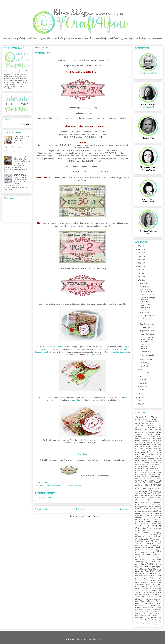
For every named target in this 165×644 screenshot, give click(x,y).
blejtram (138, 430)
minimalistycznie (140, 526)
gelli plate (157, 470)
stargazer (150, 592)
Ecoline (143, 462)
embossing (150, 464)
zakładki (156, 620)
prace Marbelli (142, 564)
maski (146, 519)
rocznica (156, 582)
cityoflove (146, 440)
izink (143, 488)
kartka (138, 495)
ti (154, 597)
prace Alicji (156, 552)
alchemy (138, 422)
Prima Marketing (151, 571)
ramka (150, 578)
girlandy (145, 472)
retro (148, 582)
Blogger (100, 639)
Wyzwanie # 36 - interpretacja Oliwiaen (145, 347)
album (154, 419)
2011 (140, 397)
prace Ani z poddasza (151, 554)
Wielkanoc (154, 612)
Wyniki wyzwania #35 (147, 355)
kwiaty (145, 509)
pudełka (159, 575)
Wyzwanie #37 (144, 312)
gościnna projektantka (148, 474)
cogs (140, 442)
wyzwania (79, 485)
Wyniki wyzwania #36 (147, 316)
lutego (142, 386)
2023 (140, 246)
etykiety (159, 464)
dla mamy (149, 448)
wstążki (145, 613)
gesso (137, 472)
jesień (149, 488)
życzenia (152, 624)
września (143, 363)
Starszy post (125, 509)
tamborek (147, 597)
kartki (63, 485)
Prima (137, 571)
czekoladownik (148, 442)
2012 (140, 394)
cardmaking (155, 436)
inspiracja (139, 485)
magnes (150, 515)
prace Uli (146, 569)
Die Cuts (148, 447)
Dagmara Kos (141, 444)
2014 (140, 277)
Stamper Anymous (151, 590)
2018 (140, 263)
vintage (159, 608)
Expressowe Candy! (20, 157)
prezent (157, 569)
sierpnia (143, 366)
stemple (159, 592)
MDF (153, 519)
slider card (148, 588)
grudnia (143, 283)
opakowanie (150, 543)
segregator (151, 584)
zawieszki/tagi (152, 622)
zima (146, 624)
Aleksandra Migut (150, 422)
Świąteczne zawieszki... (147, 331)
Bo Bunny (138, 432)
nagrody (158, 533)
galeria (149, 470)
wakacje (140, 610)
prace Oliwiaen (145, 567)
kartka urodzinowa (155, 498)
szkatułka (142, 594)
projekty (153, 573)
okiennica (156, 539)
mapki (146, 517)
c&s (147, 436)
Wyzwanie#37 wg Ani (147, 294)
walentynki (147, 610)
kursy (137, 509)
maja (142, 376)
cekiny (137, 438)
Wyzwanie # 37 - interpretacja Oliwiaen (145, 307)
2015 (140, 273)
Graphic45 (154, 476)
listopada (143, 286)
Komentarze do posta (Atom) (87, 516)
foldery (157, 468)
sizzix (140, 588)
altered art (140, 424)
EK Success (141, 464)
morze (146, 533)
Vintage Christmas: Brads (119, 352)
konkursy (158, 502)
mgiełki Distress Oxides (148, 521)
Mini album (152, 523)
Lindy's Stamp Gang (144, 511)
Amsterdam (139, 426)
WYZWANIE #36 (145, 352)
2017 (140, 266)
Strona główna (83, 509)
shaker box (158, 586)
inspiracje (156, 485)
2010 (140, 401)
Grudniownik (139, 478)
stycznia (143, 390)
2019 (140, 260)
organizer (152, 545)
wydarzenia (154, 613)
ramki (157, 578)
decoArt (154, 444)
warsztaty (156, 610)
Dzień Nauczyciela (149, 460)
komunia (148, 502)
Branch (120, 400)
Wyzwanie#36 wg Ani (147, 334)
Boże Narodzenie (53, 485)
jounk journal (157, 488)
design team (139, 447)
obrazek (159, 537)
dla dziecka (139, 448)
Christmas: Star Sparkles (61, 347)
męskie (159, 519)
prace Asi (144, 557)
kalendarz (156, 491)
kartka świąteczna (141, 498)
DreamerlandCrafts (142, 452)
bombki (152, 432)
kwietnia (143, 380)
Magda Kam (145, 513)
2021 (140, 253)
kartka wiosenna (155, 500)
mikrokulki (139, 523)
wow (137, 613)
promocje (138, 575)
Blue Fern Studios (151, 430)
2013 (140, 280)
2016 (140, 270)
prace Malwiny (153, 562)
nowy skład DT (149, 537)
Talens (137, 597)
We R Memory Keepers (142, 612)
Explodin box (154, 466)
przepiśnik (149, 576)
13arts (137, 417)
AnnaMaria (151, 426)
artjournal (148, 428)
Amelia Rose (154, 424)
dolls (157, 448)
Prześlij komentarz (45, 498)
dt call (149, 454)
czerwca (143, 373)
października (144, 359)
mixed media (141, 530)
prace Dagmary (156, 557)
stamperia (139, 592)
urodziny (153, 606)
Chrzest (153, 438)
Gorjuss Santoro (156, 472)
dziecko (147, 456)
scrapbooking (140, 584)
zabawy (147, 620)
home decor (143, 482)
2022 (140, 249)
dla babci (156, 447)
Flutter (151, 468)
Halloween (149, 478)
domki (137, 450)
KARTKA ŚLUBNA (20, 175)
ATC (157, 428)
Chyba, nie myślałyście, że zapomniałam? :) (147, 290)
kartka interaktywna (153, 495)
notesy (155, 535)
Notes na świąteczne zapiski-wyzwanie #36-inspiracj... (146, 339)
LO (160, 511)
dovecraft (152, 450)
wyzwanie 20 (139, 620)
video (152, 608)
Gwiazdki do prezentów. (147, 324)
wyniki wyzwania (141, 616)
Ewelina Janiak (142, 466)
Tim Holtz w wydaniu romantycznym (147, 320)
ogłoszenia (143, 539)
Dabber (157, 442)
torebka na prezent (152, 599)
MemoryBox (114, 349)
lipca (142, 369)
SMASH (157, 588)
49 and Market (151, 417)
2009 (140, 404)
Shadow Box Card (146, 586)
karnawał (138, 493)
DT (142, 454)
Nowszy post (41, 509)
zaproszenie (138, 622)
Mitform (156, 528)
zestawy (138, 624)
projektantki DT (140, 574)
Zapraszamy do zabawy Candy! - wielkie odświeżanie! (22, 139)
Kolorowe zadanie (146, 327)
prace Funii (70, 485)
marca (142, 383)
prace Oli (158, 564)
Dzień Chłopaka (149, 458)
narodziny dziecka (144, 535)
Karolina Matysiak (151, 493)
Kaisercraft (142, 491)
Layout (155, 509)
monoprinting (155, 531)
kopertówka (146, 505)
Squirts (137, 590)
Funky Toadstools (140, 470)
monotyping (139, 533)
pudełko (141, 578)
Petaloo (142, 550)
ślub (149, 594)
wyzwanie (154, 618)
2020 (140, 256)
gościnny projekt (141, 476)
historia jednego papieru (152, 480)
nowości (138, 537)
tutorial (148, 603)
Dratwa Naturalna (94, 355)
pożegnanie (144, 552)
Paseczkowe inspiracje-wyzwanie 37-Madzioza (147, 300)
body (146, 432)
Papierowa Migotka (153, 547)
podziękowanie (151, 550)
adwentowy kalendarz (142, 420)
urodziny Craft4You (141, 608)
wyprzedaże (155, 616)
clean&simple (157, 440)
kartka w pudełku (143, 500)
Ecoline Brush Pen (155, 462)
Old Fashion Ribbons (143, 541)
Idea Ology (154, 482)
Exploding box (140, 468)
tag (156, 594)
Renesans (153, 580)
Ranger (138, 580)
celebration (145, 438)
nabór (152, 533)
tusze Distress (140, 601)
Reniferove (139, 582)
